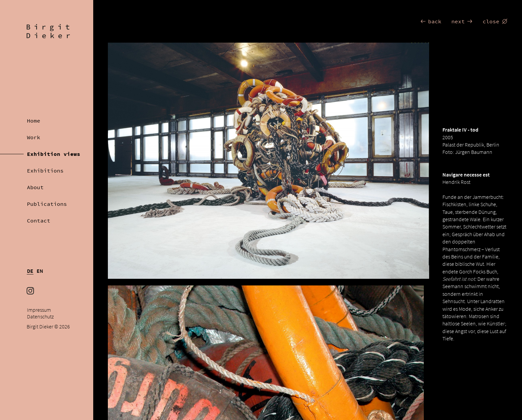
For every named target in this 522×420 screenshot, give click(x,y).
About (35, 187)
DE (30, 271)
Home (34, 121)
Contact (39, 220)
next (462, 21)
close (495, 21)
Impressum (39, 310)
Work (34, 137)
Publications (47, 204)
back (431, 21)
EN (40, 271)
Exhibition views (54, 154)
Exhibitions (45, 171)
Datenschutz (40, 317)
